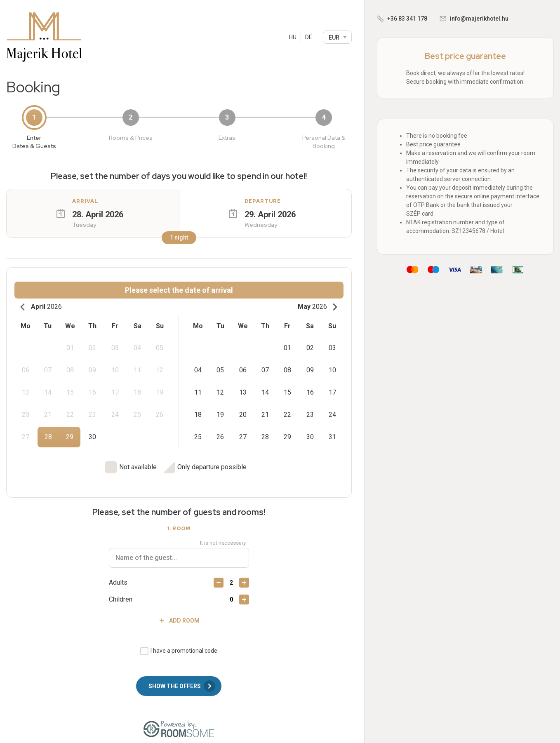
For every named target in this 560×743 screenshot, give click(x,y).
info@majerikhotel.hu (479, 19)
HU (293, 37)
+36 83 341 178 (407, 19)
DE (309, 37)
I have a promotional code (184, 644)
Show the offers (182, 680)
